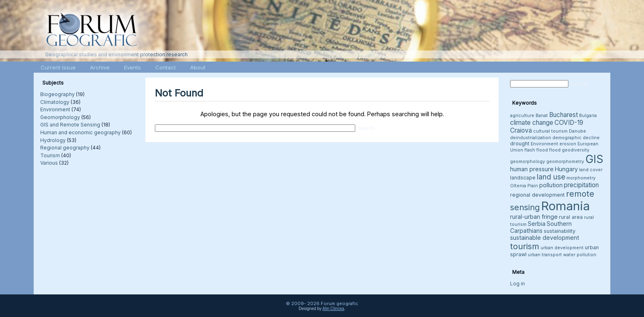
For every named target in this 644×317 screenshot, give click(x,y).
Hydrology (53, 140)
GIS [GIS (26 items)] (594, 159)
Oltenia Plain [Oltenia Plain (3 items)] (524, 186)
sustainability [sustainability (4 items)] (560, 231)
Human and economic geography (80, 132)
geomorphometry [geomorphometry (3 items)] (565, 162)
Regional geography (65, 148)
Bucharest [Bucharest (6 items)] (563, 115)
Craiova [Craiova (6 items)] (521, 130)
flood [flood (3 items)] (555, 150)
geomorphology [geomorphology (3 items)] (528, 162)
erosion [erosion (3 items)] (568, 144)
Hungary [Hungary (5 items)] (566, 169)
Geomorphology (60, 117)
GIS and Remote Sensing (70, 125)
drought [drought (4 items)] (520, 144)
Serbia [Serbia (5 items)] (537, 224)
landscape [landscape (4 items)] (523, 178)
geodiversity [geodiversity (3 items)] (576, 150)
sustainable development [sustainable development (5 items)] (545, 238)
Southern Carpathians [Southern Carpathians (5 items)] (541, 227)
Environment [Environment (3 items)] (544, 144)
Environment (55, 109)
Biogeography (57, 94)
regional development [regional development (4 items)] (537, 195)
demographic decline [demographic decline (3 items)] (576, 138)
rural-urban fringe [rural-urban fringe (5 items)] (534, 217)
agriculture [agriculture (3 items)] (522, 116)
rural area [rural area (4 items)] (571, 217)
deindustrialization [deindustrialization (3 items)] (531, 138)
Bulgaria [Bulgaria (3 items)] (588, 116)
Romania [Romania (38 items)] (565, 206)
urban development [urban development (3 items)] (562, 248)
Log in (517, 284)
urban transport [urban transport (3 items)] (545, 255)
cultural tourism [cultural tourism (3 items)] (550, 131)
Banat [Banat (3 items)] (542, 116)
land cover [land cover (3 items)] (591, 170)
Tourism (50, 155)
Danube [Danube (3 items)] (577, 131)
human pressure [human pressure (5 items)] (532, 169)
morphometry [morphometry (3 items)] (581, 178)
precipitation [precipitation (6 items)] (581, 185)
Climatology (55, 102)
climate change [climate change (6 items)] (532, 123)
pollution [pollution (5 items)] (551, 185)
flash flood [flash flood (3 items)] (536, 150)
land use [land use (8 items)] (551, 177)
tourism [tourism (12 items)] (525, 246)
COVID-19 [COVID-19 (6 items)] (569, 123)
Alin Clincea (333, 309)
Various (49, 163)
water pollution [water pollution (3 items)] (580, 255)
